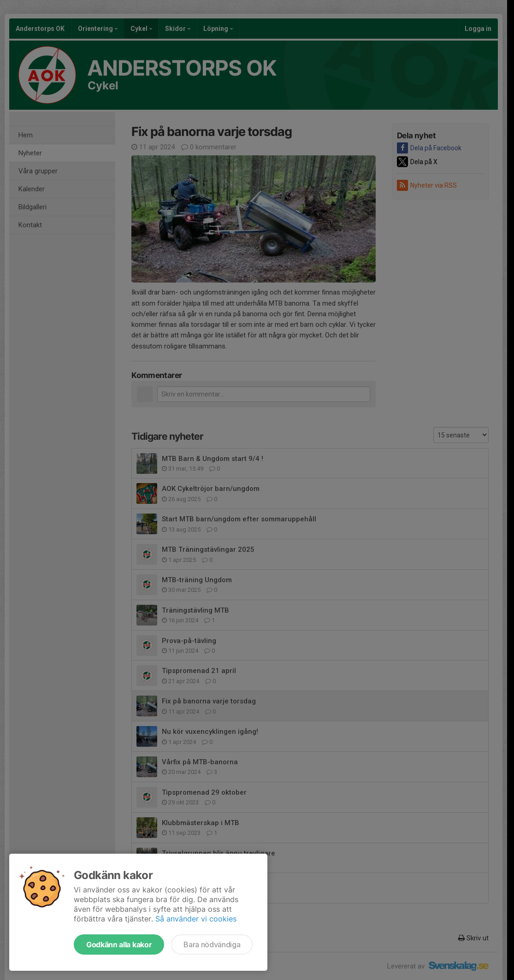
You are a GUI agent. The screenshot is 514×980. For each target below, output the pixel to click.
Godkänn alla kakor (119, 945)
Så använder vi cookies (196, 919)
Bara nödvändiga (212, 945)
